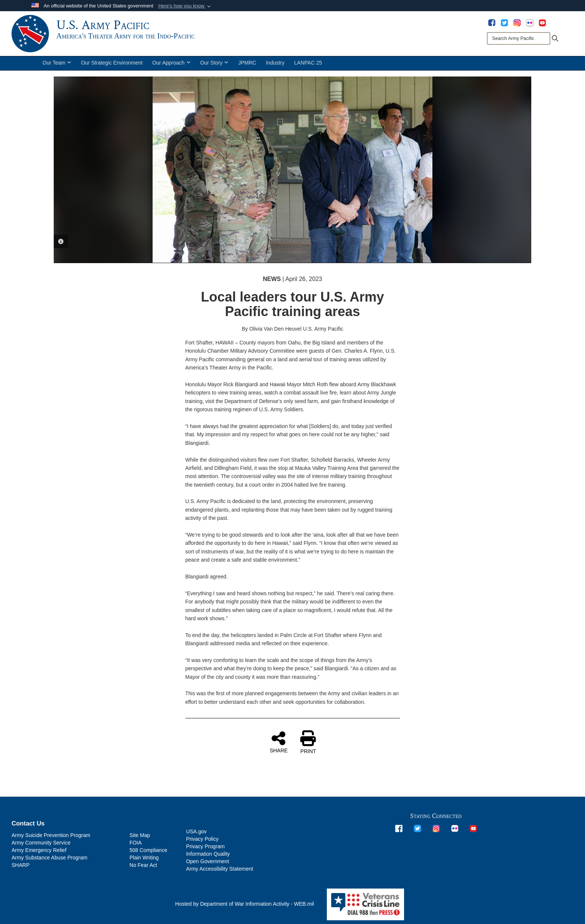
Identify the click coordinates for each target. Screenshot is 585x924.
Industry (275, 63)
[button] (185, 6)
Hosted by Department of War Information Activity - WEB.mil (245, 904)
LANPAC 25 (308, 63)
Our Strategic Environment (112, 63)
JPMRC (247, 63)
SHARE (279, 742)
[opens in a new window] (492, 22)
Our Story (215, 63)
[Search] (519, 38)
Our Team (57, 63)
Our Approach (171, 63)
